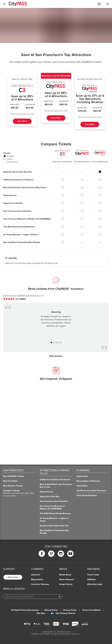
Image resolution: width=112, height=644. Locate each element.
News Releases (67, 579)
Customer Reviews (40, 584)
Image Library (66, 584)
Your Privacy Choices (63, 613)
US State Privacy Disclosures (25, 610)
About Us (36, 575)
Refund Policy (51, 610)
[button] (51, 343)
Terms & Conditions (91, 610)
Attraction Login (95, 584)
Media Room (65, 575)
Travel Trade (93, 575)
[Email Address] (33, 597)
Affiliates (92, 579)
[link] (14, 299)
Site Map (41, 613)
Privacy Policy (70, 610)
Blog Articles (37, 579)
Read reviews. (56, 356)
